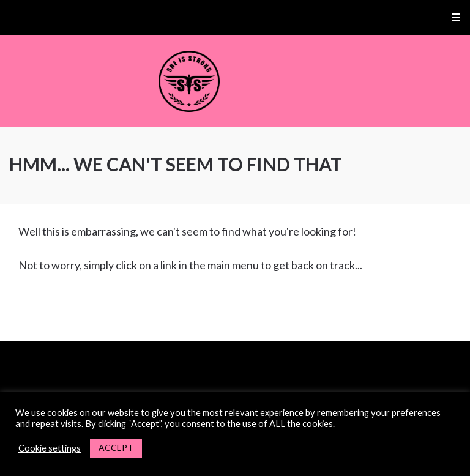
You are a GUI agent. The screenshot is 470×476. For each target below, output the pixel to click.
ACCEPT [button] (116, 448)
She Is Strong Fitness (235, 81)
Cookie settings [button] (50, 448)
